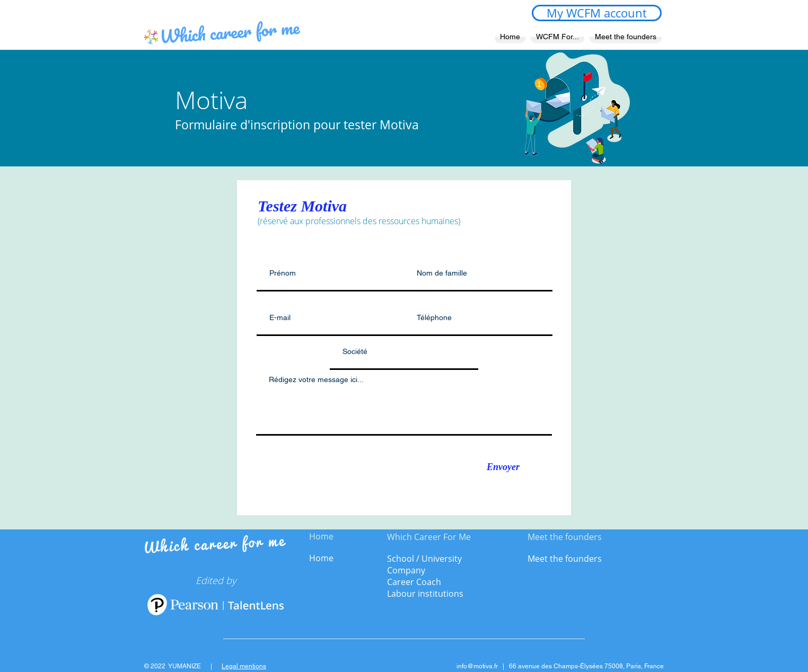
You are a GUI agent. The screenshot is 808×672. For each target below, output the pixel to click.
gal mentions (248, 666)
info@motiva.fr (477, 666)
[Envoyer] (503, 467)
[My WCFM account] (597, 13)
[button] (557, 37)
